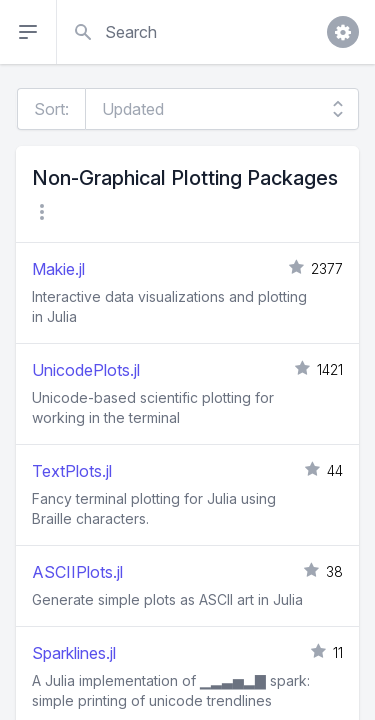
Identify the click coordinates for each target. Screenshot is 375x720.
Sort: (51, 109)
